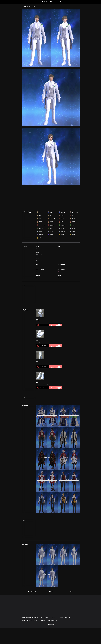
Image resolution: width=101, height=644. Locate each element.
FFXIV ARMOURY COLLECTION (51, 2)
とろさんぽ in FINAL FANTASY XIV (49, 637)
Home (51, 608)
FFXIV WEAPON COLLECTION (30, 637)
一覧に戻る (32, 608)
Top (70, 608)
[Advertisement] (51, 196)
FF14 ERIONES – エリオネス (48, 634)
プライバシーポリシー (65, 634)
